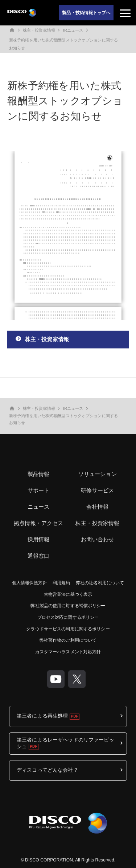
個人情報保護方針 (30, 583)
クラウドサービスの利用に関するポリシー (68, 629)
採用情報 (39, 539)
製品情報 (39, 474)
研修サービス (97, 490)
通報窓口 (39, 556)
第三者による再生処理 (42, 716)
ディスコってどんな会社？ (48, 770)
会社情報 (97, 507)
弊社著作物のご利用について (68, 640)
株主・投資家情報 (39, 30)
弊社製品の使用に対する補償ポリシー (68, 606)
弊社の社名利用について (100, 583)
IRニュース (73, 30)
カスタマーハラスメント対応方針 (68, 652)
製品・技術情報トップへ (86, 13)
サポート (39, 490)
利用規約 (61, 583)
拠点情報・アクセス (38, 523)
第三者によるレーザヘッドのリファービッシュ (65, 743)
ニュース (39, 507)
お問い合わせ (97, 539)
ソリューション (98, 474)
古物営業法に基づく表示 (68, 594)
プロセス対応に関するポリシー (68, 617)
